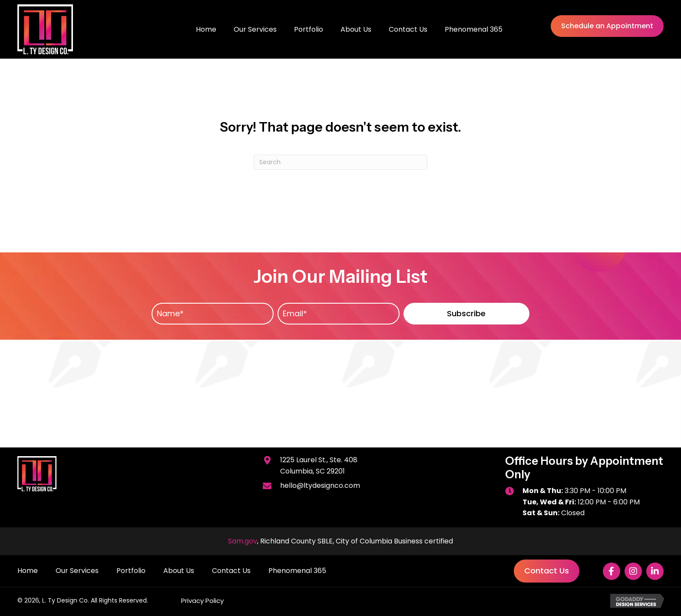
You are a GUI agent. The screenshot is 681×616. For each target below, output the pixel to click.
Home (28, 571)
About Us (179, 571)
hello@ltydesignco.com (320, 485)
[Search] (340, 162)
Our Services (77, 571)
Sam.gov (243, 541)
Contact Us (231, 571)
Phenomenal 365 (297, 571)
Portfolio (131, 571)
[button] (466, 314)
